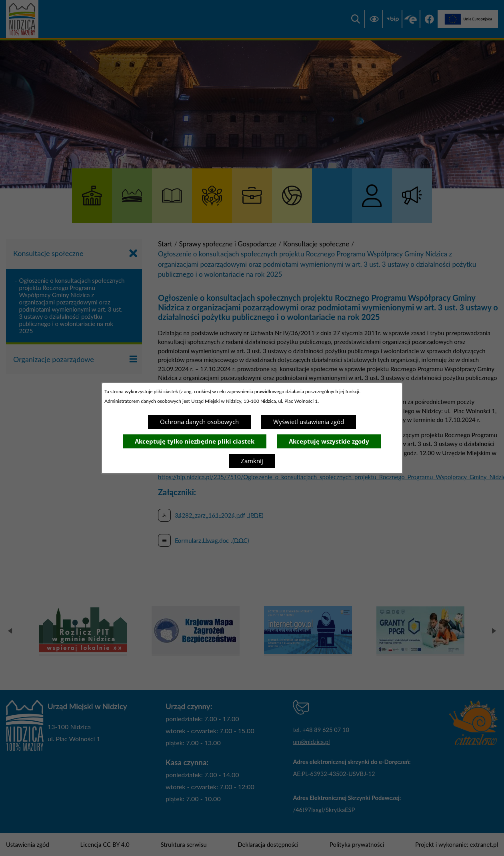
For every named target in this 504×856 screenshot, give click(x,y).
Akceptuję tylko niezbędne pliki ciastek (195, 441)
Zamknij (252, 461)
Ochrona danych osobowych (199, 422)
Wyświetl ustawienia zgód (309, 422)
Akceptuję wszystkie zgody (329, 441)
